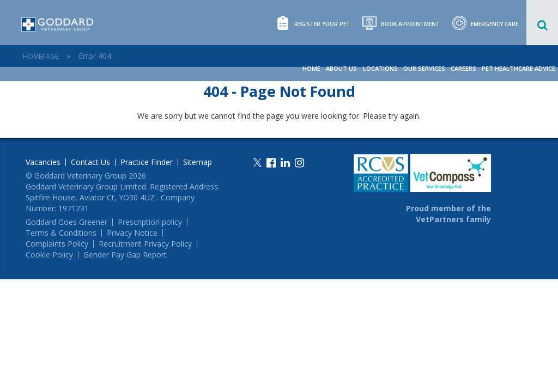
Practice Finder (147, 162)
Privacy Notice (132, 233)
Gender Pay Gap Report (125, 255)
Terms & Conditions (61, 233)
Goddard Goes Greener (66, 222)
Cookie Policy (49, 255)
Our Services (424, 68)
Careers (463, 68)
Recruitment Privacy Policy (145, 244)
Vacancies (43, 162)
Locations (380, 68)
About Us (342, 68)
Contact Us (90, 162)
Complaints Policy (57, 244)
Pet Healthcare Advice (518, 68)
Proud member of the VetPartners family (448, 214)
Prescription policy (150, 222)
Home (312, 68)
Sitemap (198, 162)
